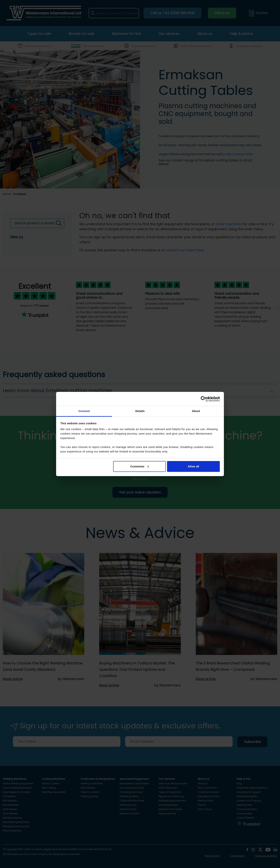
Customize (140, 466)
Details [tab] (140, 411)
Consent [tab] (84, 411)
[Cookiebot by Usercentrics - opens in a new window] (203, 399)
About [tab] (196, 411)
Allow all (193, 466)
